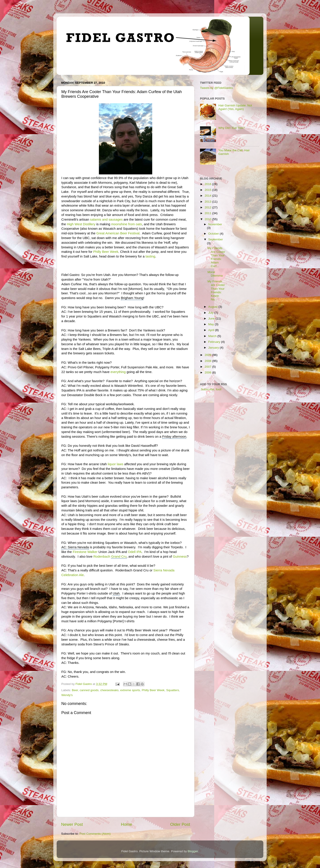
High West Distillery (81, 224)
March (213, 336)
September (216, 239)
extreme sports (130, 690)
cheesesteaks (109, 690)
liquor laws (116, 464)
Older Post (180, 824)
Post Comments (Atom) (95, 834)
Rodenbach (110, 557)
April (212, 330)
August (213, 307)
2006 (208, 372)
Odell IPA (135, 552)
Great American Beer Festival (118, 233)
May (211, 324)
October (214, 234)
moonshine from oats (127, 224)
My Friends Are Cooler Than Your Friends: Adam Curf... (216, 257)
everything (118, 372)
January (214, 348)
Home (126, 824)
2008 (208, 361)
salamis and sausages (106, 219)
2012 (208, 207)
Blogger (193, 851)
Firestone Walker (85, 552)
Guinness (180, 557)
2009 (208, 355)
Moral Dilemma (215, 274)
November (215, 224)
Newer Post (72, 824)
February (215, 342)
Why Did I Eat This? (231, 128)
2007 (208, 367)
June (212, 318)
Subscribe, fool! (211, 389)
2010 (208, 219)
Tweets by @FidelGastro (216, 88)
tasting (150, 256)
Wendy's (67, 695)
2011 (208, 213)
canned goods (89, 690)
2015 (208, 190)
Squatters (173, 690)
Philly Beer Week (106, 252)
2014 (208, 196)
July (211, 313)
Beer (75, 690)
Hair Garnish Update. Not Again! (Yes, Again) (235, 107)
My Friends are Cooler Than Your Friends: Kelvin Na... (216, 290)
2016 (208, 184)
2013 (208, 202)
